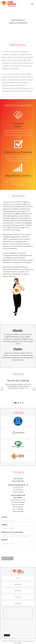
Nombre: (5, 517)
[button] (32, 4)
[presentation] (16, 552)
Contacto (18, 603)
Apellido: (5, 525)
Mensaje (4, 540)
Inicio (18, 578)
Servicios (18, 591)
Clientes (18, 597)
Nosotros (18, 584)
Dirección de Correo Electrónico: (13, 532)
